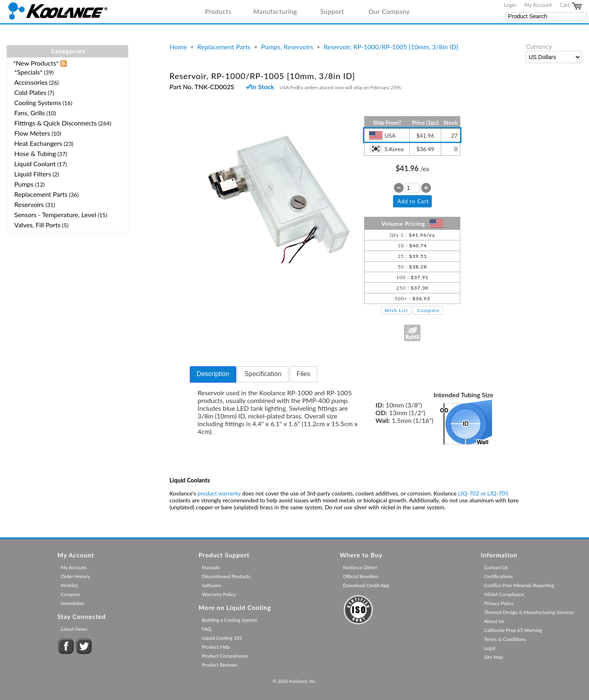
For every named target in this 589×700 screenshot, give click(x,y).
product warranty (219, 493)
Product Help (216, 647)
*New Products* (36, 63)
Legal (489, 648)
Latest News (74, 629)
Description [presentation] (213, 374)
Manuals (211, 567)
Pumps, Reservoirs (287, 47)
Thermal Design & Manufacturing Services (529, 612)
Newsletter (73, 603)
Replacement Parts (224, 47)
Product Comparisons (225, 656)
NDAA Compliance (504, 594)
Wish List (396, 310)
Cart (571, 6)
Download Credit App (366, 585)
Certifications (498, 576)
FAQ (207, 629)
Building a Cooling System (229, 620)
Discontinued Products (226, 576)
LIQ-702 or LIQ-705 (483, 493)
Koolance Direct (360, 567)
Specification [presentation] (263, 374)
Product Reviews (220, 665)
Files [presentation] (303, 374)
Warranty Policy (219, 594)
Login (510, 5)
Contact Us (496, 567)
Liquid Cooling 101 (222, 638)
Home (178, 47)
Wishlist (69, 585)
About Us (494, 621)
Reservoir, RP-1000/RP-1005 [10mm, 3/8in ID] (391, 47)
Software (211, 585)
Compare (428, 310)
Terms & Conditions (505, 639)
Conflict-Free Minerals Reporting (519, 585)
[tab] (213, 374)
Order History (76, 576)
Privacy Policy (499, 603)
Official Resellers (361, 576)
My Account (538, 5)
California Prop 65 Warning (513, 630)
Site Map (493, 657)
